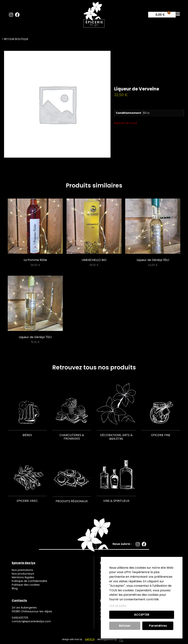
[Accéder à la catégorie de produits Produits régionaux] (72, 477)
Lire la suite (118, 606)
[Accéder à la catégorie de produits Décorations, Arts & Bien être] (116, 413)
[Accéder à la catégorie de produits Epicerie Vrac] (27, 477)
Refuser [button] (125, 626)
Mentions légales (23, 577)
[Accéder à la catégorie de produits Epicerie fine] (161, 411)
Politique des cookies (26, 585)
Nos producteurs (23, 574)
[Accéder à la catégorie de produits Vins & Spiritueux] (116, 477)
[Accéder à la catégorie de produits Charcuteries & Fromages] (72, 413)
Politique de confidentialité (29, 581)
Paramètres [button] (158, 626)
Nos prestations (22, 570)
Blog (15, 589)
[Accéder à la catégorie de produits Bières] (27, 411)
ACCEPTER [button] (142, 615)
